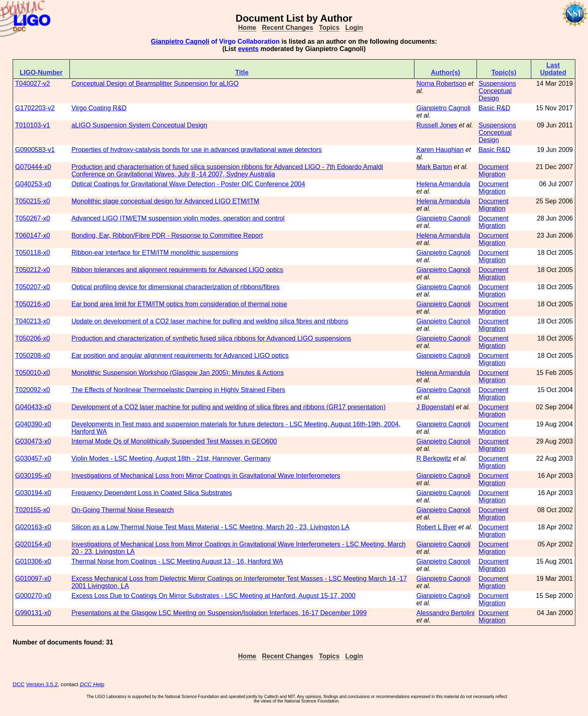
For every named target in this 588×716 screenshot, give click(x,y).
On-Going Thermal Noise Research (122, 510)
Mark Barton (434, 167)
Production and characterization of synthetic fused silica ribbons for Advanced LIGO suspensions (211, 338)
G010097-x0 (33, 579)
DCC (19, 684)
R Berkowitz (434, 458)
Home (247, 28)
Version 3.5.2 (42, 684)
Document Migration (493, 171)
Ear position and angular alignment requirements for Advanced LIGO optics (180, 356)
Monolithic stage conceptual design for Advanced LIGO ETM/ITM (165, 201)
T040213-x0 (32, 321)
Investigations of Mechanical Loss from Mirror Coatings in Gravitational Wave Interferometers (206, 476)
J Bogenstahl (435, 407)
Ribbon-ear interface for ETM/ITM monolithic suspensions (155, 253)
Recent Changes (288, 28)
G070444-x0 (33, 167)
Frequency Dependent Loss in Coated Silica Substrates (152, 493)
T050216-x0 (32, 304)
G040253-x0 (33, 184)
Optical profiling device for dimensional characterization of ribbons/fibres (176, 287)
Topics (329, 28)
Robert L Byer (437, 527)
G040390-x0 (33, 424)
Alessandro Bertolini (445, 613)
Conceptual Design (495, 95)
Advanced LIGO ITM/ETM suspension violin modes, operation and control (178, 218)
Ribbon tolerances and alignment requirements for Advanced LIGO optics (177, 270)
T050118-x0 (32, 253)
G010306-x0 (33, 561)
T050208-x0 (32, 356)
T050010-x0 (32, 373)
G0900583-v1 (35, 150)
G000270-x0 (33, 596)
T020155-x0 (32, 510)
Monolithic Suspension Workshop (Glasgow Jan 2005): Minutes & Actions (178, 373)
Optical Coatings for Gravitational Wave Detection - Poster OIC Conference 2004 (188, 184)
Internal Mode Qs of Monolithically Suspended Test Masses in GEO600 (174, 441)
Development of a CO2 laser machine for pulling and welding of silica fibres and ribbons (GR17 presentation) (228, 407)
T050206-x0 (32, 338)
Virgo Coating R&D (99, 108)
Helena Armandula (443, 184)
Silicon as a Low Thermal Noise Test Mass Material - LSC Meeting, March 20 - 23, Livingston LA (210, 527)
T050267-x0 (32, 218)
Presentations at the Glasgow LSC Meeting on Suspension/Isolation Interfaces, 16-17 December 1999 (219, 613)
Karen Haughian (440, 150)
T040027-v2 (32, 84)
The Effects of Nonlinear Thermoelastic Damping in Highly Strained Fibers (178, 390)
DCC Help (92, 684)
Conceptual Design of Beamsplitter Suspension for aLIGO (155, 84)
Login (354, 28)
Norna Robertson (441, 84)
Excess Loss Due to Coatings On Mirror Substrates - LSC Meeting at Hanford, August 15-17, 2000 (213, 596)
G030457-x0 (33, 458)
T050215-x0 (32, 201)
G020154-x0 (33, 544)
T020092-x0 (32, 390)
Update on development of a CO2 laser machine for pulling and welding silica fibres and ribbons (210, 321)
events (248, 49)
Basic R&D (494, 108)
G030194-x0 (33, 493)
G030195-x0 (33, 476)
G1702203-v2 (35, 108)
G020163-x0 (33, 527)
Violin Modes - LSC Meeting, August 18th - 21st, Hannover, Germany (171, 458)
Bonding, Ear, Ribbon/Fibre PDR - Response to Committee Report (167, 235)
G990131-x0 (33, 613)
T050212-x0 (32, 270)
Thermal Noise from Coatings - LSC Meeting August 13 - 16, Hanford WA (177, 561)
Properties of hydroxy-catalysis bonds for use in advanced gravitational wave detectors (197, 150)
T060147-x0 (32, 235)
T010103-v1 (32, 125)
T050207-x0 (32, 287)
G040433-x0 (33, 407)
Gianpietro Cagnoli (180, 41)
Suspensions (497, 84)
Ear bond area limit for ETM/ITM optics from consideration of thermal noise (179, 304)
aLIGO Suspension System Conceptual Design (139, 125)
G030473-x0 (33, 441)
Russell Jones (437, 125)
